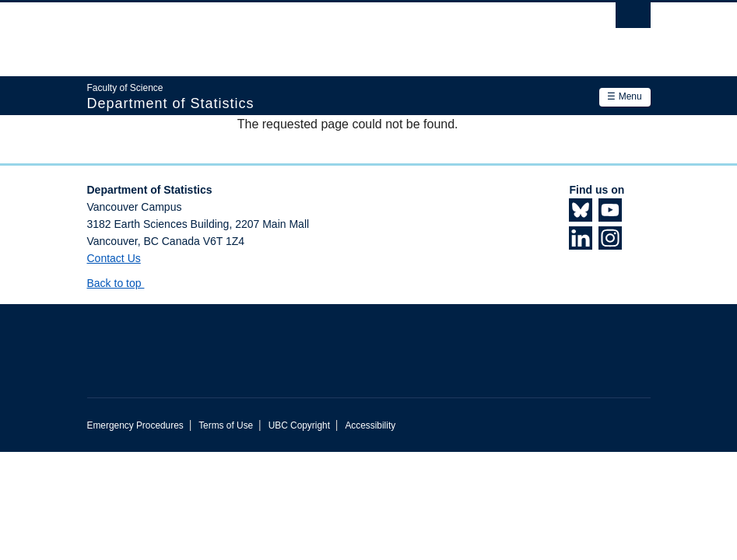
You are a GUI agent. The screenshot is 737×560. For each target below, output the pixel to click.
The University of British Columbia (326, 32)
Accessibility (370, 425)
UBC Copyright (299, 425)
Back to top (122, 283)
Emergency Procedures (135, 425)
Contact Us (114, 258)
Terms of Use (226, 425)
